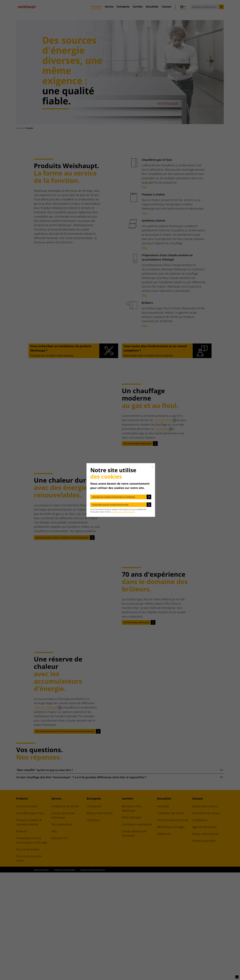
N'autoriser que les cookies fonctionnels (110, 505)
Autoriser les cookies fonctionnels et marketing (113, 497)
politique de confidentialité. (123, 512)
